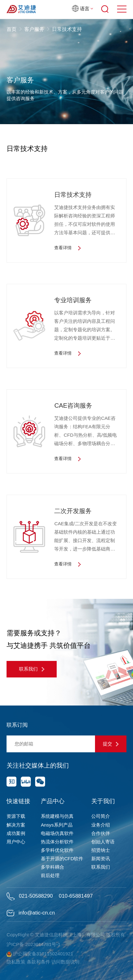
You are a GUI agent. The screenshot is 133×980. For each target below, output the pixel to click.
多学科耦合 (52, 867)
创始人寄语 (103, 842)
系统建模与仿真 (57, 816)
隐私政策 (16, 962)
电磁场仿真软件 (57, 833)
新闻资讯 (101, 859)
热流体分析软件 (57, 842)
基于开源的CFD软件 (62, 859)
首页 (12, 29)
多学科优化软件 (57, 850)
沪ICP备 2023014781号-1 (33, 944)
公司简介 (101, 816)
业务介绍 (101, 825)
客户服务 (34, 29)
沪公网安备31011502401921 (40, 954)
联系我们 (32, 669)
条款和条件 (38, 962)
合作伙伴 (101, 833)
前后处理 (50, 875)
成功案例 (16, 833)
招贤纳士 (101, 850)
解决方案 (16, 825)
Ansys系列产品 (57, 825)
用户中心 (16, 842)
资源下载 (16, 816)
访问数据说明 (65, 962)
